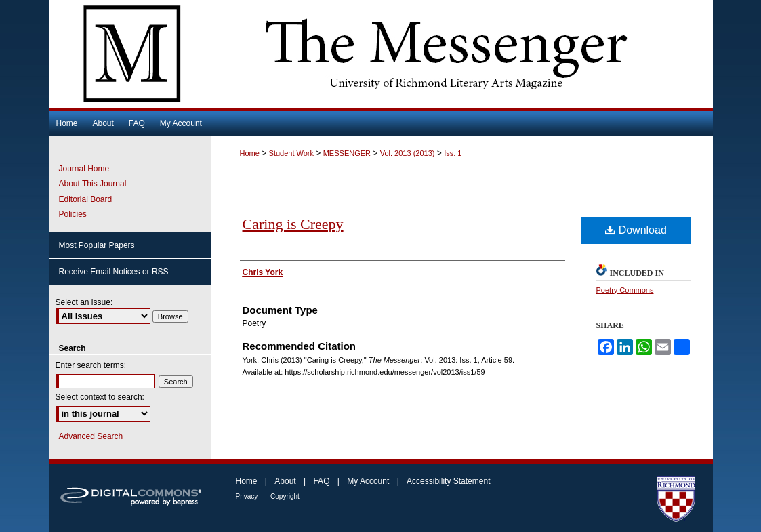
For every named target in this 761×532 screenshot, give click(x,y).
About (286, 481)
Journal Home (84, 169)
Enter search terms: (91, 365)
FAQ (322, 481)
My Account (369, 481)
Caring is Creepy (293, 224)
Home (250, 153)
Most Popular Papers (97, 245)
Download (636, 230)
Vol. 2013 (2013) (408, 153)
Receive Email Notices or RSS (114, 272)
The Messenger (381, 54)
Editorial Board (86, 199)
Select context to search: (100, 397)
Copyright (285, 496)
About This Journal (93, 184)
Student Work (291, 153)
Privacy (248, 496)
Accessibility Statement (448, 481)
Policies (73, 214)
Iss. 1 (453, 153)
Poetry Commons (625, 290)
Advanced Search (91, 436)
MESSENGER (347, 153)
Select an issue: (84, 302)
